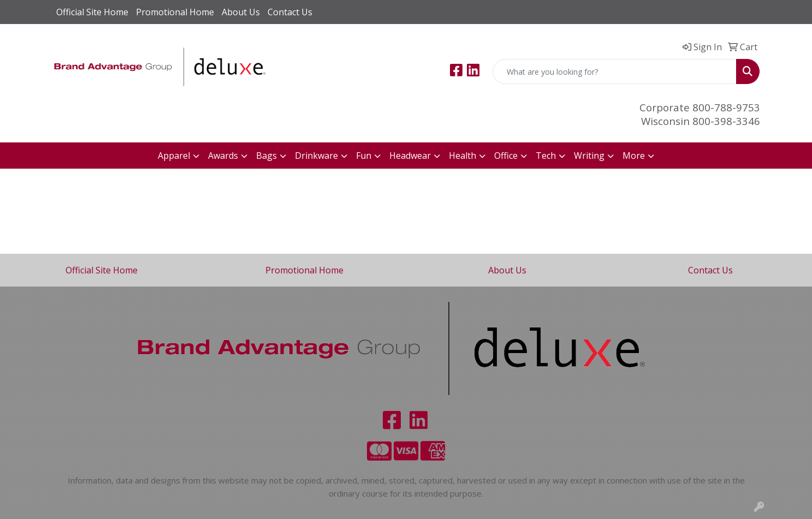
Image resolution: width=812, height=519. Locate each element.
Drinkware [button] (316, 156)
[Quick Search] (615, 71)
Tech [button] (546, 156)
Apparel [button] (174, 156)
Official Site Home (92, 12)
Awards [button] (223, 156)
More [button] (634, 156)
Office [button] (506, 156)
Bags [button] (266, 156)
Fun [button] (364, 156)
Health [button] (463, 156)
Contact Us (290, 12)
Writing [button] (589, 156)
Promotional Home (175, 12)
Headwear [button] (410, 156)
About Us (241, 12)
